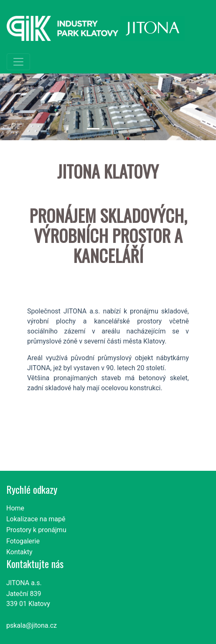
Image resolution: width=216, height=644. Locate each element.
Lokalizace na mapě (36, 519)
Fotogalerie (23, 541)
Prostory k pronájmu (36, 530)
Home (15, 508)
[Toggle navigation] (18, 62)
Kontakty (19, 552)
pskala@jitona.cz (32, 625)
